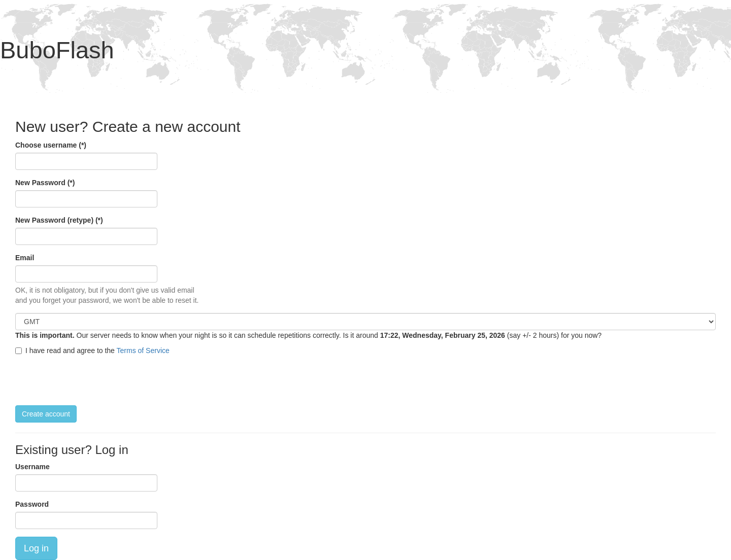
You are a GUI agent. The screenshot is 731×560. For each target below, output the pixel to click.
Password (32, 504)
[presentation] (92, 380)
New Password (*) (45, 183)
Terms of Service (143, 351)
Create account (46, 414)
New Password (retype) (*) (59, 220)
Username (32, 467)
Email (25, 258)
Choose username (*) (51, 145)
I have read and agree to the (92, 351)
